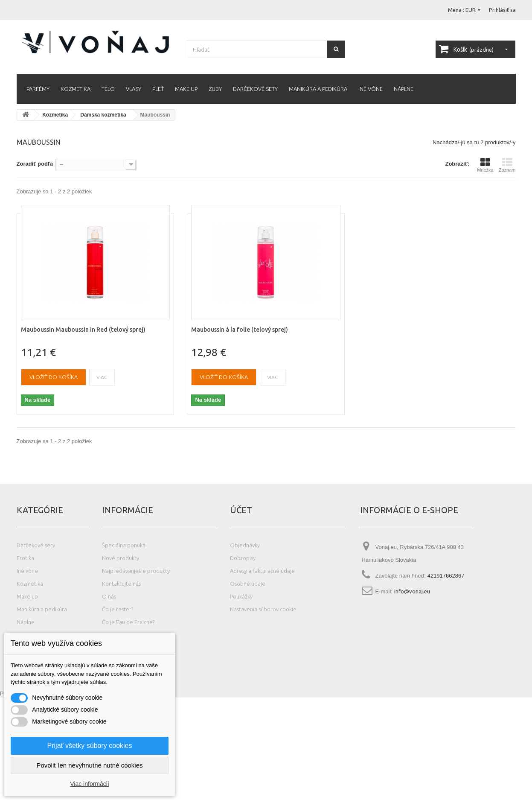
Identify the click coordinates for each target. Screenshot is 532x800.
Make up (186, 89)
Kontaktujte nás (121, 584)
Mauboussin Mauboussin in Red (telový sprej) (83, 330)
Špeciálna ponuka (124, 545)
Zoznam (507, 165)
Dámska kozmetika (103, 115)
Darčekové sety (255, 89)
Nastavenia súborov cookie (263, 609)
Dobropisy (243, 558)
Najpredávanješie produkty (136, 571)
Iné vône (371, 89)
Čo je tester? (118, 609)
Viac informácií (90, 784)
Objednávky (245, 545)
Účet (241, 510)
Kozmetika (76, 89)
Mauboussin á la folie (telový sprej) (240, 330)
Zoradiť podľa (35, 164)
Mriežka (485, 165)
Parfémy (38, 89)
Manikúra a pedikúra (318, 89)
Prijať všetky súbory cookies (90, 746)
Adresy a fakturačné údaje (262, 571)
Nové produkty (121, 558)
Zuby (215, 89)
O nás (109, 596)
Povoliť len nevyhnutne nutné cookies (89, 765)
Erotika (25, 558)
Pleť (158, 89)
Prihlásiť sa (502, 10)
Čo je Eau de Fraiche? (128, 622)
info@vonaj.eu (412, 591)
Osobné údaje (248, 584)
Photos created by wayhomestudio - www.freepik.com (66, 796)
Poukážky (241, 596)
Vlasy (134, 89)
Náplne (404, 89)
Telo (108, 89)
